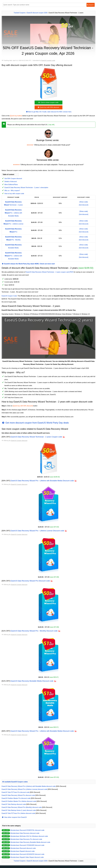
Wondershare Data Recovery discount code (25, 833)
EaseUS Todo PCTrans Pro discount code (16, 792)
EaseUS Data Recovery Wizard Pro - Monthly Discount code (34, 631)
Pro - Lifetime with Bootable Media (13, 213)
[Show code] (84, 202)
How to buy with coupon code (14, 194)
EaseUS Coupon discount (19, 441)
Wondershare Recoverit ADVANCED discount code (27, 854)
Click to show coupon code (48, 102)
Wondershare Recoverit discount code (23, 848)
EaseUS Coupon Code (9, 296)
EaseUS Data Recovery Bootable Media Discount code (32, 681)
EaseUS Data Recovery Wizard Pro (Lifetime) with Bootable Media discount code (29, 786)
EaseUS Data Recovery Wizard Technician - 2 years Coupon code (36, 437)
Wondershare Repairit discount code (22, 851)
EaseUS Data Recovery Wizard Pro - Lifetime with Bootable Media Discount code (42, 481)
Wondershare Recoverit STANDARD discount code (27, 845)
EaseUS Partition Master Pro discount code (16, 798)
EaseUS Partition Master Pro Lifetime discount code (19, 801)
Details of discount (11, 182)
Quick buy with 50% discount (48, 107)
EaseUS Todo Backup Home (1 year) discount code (19, 810)
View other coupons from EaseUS (14, 817)
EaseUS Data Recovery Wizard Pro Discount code (30, 581)
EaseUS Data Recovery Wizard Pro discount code (18, 795)
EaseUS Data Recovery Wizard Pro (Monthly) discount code (22, 807)
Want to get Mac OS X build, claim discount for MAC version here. (49, 112)
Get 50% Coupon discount (13, 179)
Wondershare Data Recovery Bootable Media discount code (30, 842)
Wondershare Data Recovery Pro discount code (26, 839)
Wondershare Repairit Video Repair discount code (27, 857)
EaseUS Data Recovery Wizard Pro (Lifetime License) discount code (24, 789)
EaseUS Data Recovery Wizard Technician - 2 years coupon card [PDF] (50, 272)
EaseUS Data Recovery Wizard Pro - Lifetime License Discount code (37, 531)
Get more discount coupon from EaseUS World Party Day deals (35, 423)
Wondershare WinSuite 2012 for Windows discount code (29, 836)
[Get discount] (84, 205)
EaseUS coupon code (48, 60)
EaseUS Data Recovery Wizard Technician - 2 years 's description (26, 188)
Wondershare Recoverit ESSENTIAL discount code (27, 830)
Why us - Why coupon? (12, 191)
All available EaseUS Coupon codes (15, 782)
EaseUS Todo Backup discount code (14, 804)
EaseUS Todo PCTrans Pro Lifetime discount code (18, 813)
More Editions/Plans (11, 185)
